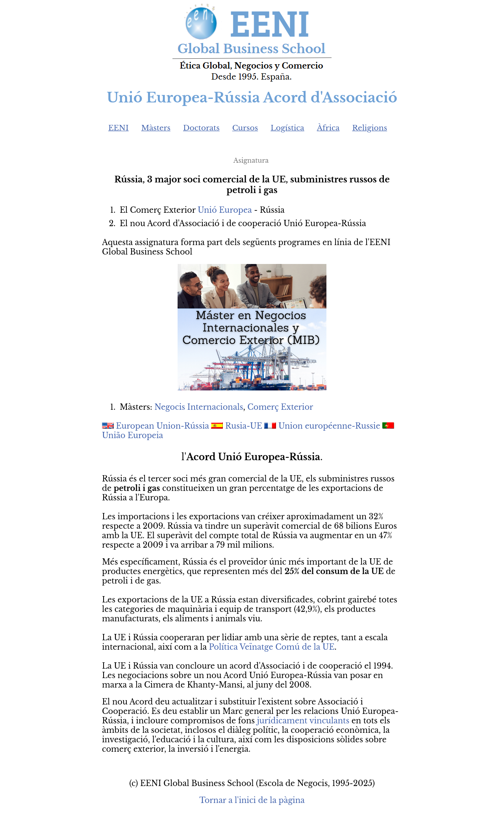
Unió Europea (225, 210)
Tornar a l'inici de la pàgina (252, 800)
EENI (119, 128)
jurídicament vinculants (303, 721)
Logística (287, 128)
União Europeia (132, 435)
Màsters (156, 128)
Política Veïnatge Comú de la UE (272, 647)
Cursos (245, 128)
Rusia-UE (244, 426)
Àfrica (328, 128)
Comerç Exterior (280, 407)
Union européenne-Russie (329, 426)
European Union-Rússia (163, 426)
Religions (370, 128)
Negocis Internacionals (199, 407)
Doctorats (201, 128)
